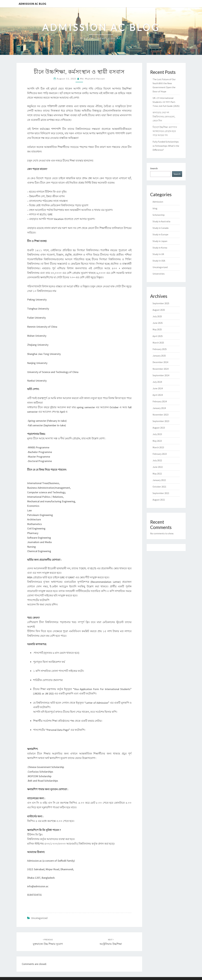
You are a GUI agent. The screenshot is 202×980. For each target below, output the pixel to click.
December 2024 (160, 362)
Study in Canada (161, 228)
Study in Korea (160, 248)
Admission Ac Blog (32, 4)
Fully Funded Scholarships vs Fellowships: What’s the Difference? (166, 146)
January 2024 (159, 408)
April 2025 (158, 336)
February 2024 (160, 401)
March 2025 (158, 343)
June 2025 (158, 323)
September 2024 (161, 375)
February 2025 (160, 349)
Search (154, 168)
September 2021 (161, 493)
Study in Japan (160, 241)
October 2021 (159, 487)
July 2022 (157, 460)
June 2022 (158, 467)
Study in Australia (161, 221)
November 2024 (161, 369)
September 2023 (161, 421)
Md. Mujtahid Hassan (92, 79)
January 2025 (159, 356)
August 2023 (159, 428)
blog (155, 208)
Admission (158, 202)
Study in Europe (160, 234)
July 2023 (157, 434)
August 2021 (159, 500)
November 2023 (161, 415)
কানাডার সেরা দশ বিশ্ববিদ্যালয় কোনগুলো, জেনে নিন (164, 116)
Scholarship (159, 215)
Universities (159, 274)
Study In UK (158, 254)
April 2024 (158, 395)
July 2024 (157, 382)
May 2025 (157, 329)
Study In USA (159, 261)
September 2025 (161, 303)
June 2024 (158, 388)
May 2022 (157, 474)
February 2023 (160, 454)
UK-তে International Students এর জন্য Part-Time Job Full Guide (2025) (166, 102)
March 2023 (158, 447)
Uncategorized (39, 918)
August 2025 (159, 310)
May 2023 (157, 441)
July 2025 (157, 316)
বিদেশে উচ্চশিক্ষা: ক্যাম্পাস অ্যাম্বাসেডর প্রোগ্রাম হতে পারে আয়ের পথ (165, 131)
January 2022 (159, 480)
